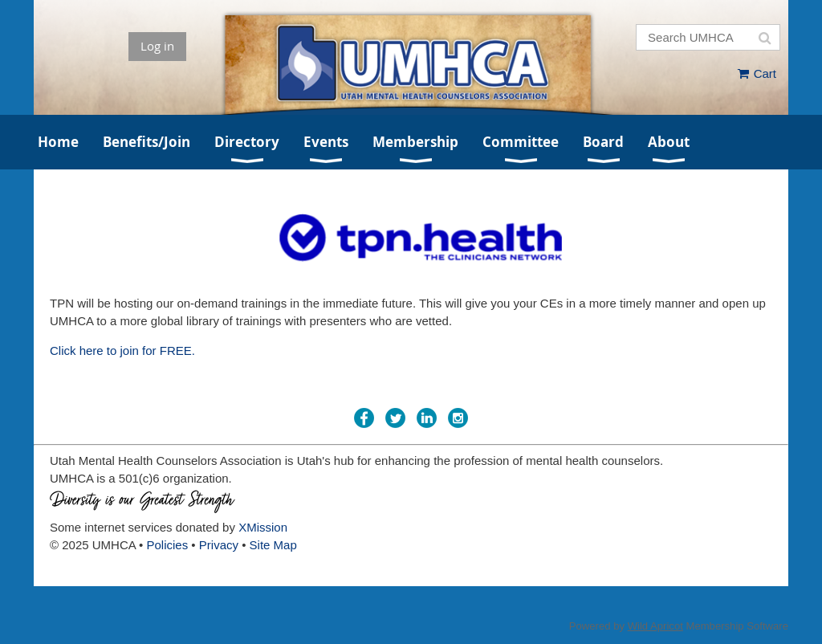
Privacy (219, 545)
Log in (157, 46)
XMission (263, 527)
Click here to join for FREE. (122, 351)
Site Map (273, 545)
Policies (168, 545)
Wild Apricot (655, 626)
